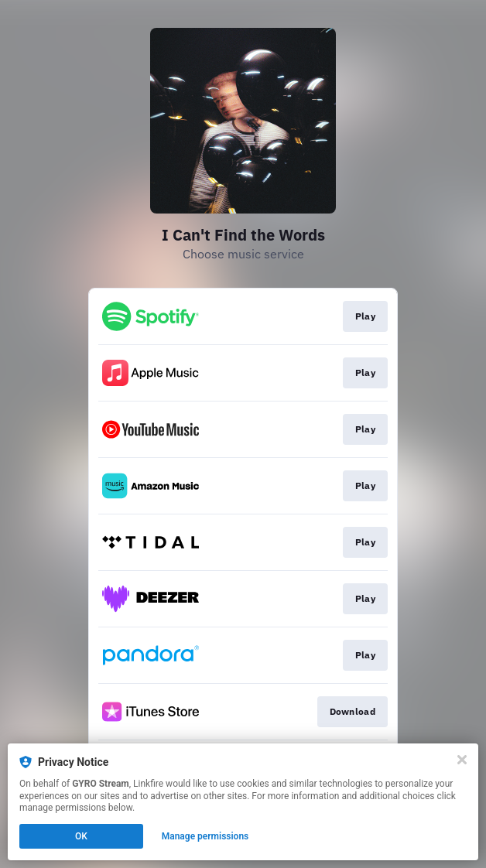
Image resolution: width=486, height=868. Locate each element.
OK (81, 836)
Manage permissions (205, 836)
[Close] (462, 760)
